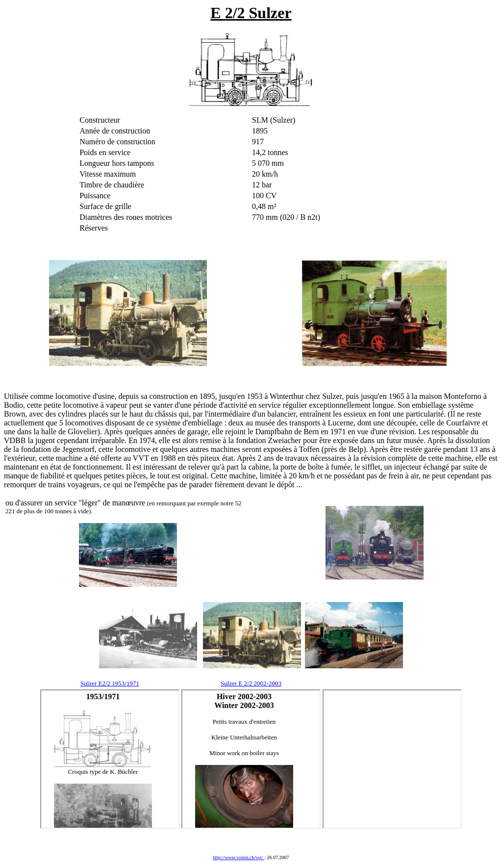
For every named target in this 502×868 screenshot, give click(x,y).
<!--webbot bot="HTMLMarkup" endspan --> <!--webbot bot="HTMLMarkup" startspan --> (110, 759)
